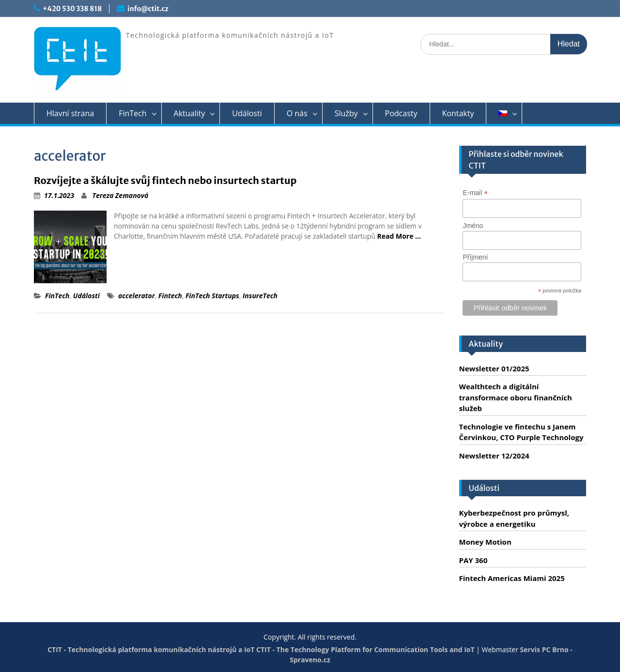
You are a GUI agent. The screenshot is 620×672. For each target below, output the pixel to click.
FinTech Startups (212, 296)
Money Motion (485, 542)
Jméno (473, 226)
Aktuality (190, 113)
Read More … (399, 236)
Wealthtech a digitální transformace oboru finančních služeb (516, 397)
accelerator (137, 296)
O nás (297, 113)
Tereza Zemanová (121, 195)
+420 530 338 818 (72, 9)
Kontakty (458, 113)
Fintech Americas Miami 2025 (512, 578)
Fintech (170, 296)
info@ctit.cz (148, 9)
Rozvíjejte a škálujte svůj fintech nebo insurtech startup (165, 180)
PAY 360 (473, 560)
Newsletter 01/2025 (494, 368)
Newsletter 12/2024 (494, 456)
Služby (346, 113)
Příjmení (475, 257)
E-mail (475, 193)
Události (247, 113)
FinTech (132, 113)
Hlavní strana (70, 113)
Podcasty (401, 113)
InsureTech (260, 296)
